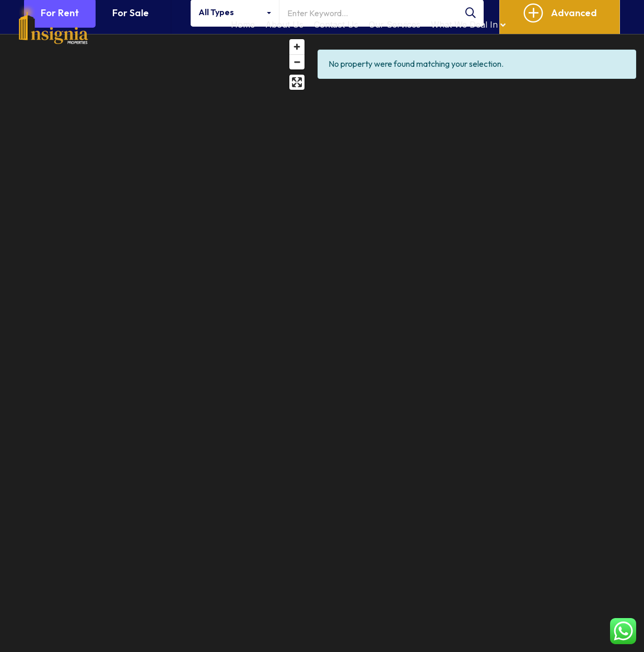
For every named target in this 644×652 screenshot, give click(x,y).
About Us (284, 25)
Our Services (395, 25)
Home (243, 25)
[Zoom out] (297, 62)
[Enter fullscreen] (297, 82)
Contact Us (336, 25)
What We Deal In (468, 25)
